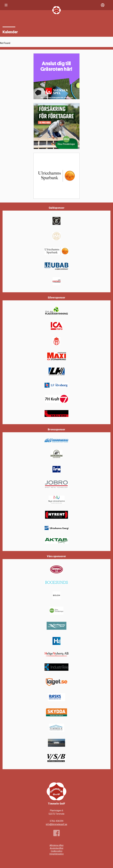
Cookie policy (57, 851)
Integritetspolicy (57, 854)
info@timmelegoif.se (56, 824)
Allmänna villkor (56, 845)
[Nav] (6, 5)
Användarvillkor (57, 848)
